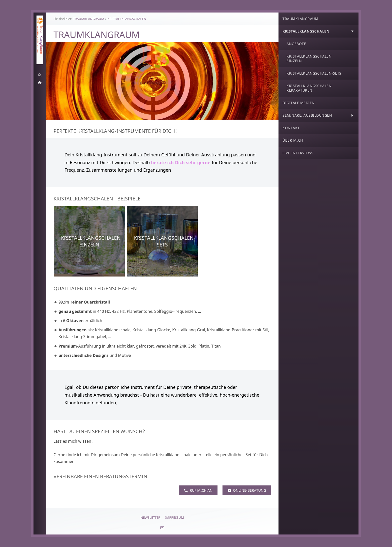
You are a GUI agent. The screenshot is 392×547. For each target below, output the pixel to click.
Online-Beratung (247, 490)
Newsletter (150, 517)
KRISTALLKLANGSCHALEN (127, 19)
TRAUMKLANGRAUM (89, 19)
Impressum (175, 517)
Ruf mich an (198, 490)
